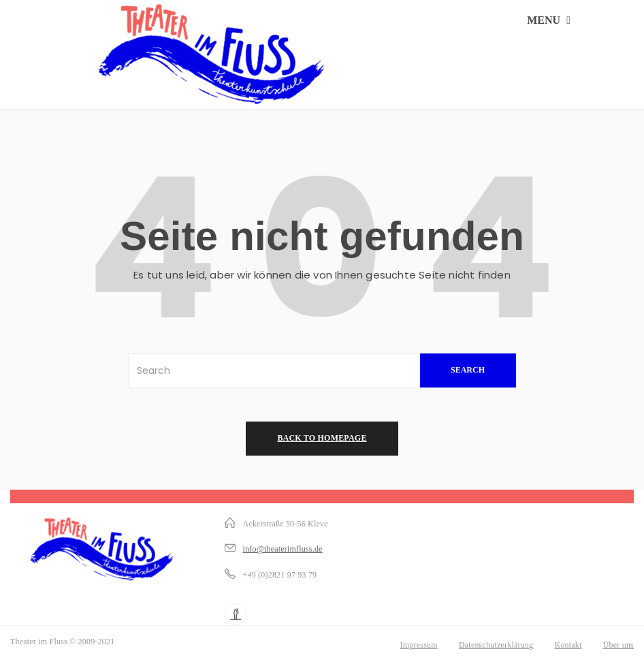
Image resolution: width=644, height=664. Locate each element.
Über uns (618, 645)
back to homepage (322, 438)
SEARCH (468, 370)
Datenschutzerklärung (496, 645)
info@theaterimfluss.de (283, 549)
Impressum (419, 645)
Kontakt (568, 645)
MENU (549, 20)
